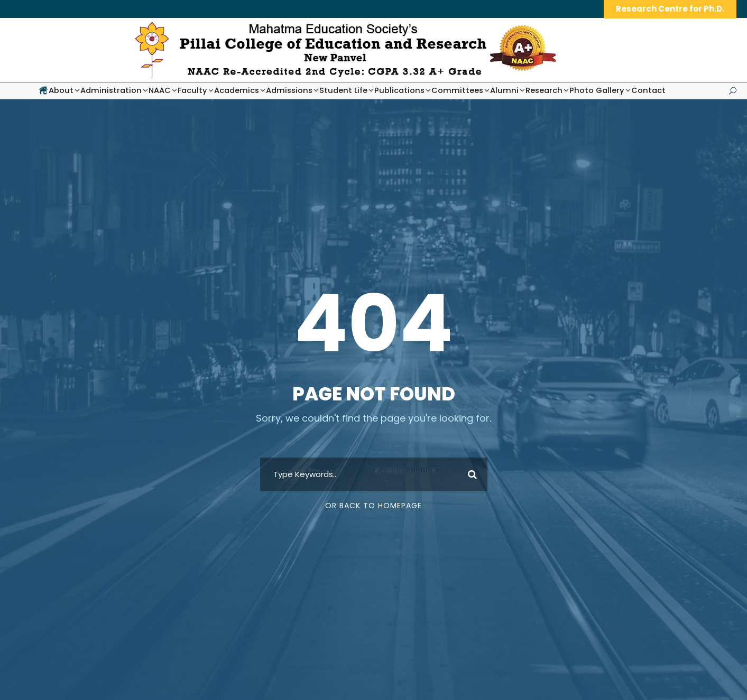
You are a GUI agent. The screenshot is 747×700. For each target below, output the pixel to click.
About (61, 90)
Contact (648, 90)
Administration (111, 90)
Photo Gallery (597, 90)
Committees (457, 90)
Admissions (289, 90)
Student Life (343, 90)
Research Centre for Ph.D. (670, 9)
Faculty (192, 90)
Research (544, 90)
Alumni (504, 90)
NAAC (160, 90)
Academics (237, 90)
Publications (399, 90)
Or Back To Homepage (373, 506)
